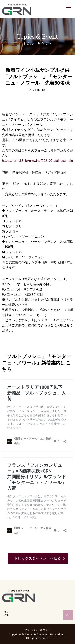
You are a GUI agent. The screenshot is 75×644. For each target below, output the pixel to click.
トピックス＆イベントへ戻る (38, 558)
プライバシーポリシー (38, 630)
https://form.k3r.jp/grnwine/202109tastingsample (37, 161)
